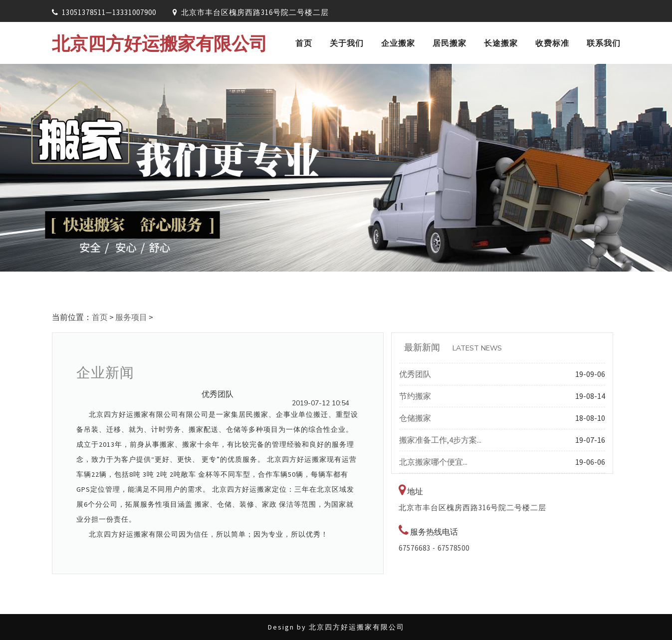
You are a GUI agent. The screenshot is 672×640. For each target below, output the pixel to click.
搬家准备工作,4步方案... (440, 440)
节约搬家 (415, 396)
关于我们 (347, 43)
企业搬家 (398, 43)
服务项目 (131, 317)
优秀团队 (415, 374)
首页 (304, 43)
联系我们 (604, 43)
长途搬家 (501, 43)
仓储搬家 (415, 418)
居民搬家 (449, 43)
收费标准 (552, 43)
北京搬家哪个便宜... (433, 462)
